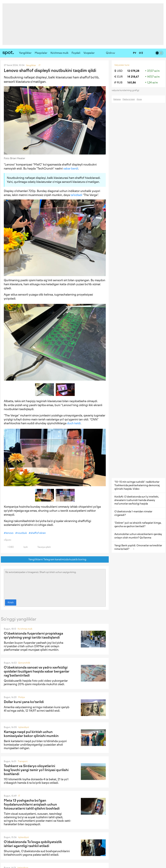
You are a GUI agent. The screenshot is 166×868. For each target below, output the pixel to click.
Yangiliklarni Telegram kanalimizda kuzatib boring (55, 560)
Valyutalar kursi (122, 65)
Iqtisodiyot (24, 727)
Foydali (76, 53)
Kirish (11, 603)
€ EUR (119, 77)
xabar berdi (71, 169)
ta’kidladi (76, 195)
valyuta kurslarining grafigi (126, 90)
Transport (23, 761)
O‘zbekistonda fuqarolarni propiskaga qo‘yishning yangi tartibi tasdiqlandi (33, 635)
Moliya (21, 697)
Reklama (117, 99)
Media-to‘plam (129, 99)
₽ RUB (118, 83)
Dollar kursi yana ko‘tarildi (24, 702)
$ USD (118, 71)
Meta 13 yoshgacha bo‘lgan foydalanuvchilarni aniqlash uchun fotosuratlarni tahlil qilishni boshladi (32, 804)
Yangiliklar (25, 53)
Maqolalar (41, 53)
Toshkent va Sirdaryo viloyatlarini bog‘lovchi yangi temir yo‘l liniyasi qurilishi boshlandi (36, 770)
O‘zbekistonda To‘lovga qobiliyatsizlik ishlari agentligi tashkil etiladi (33, 844)
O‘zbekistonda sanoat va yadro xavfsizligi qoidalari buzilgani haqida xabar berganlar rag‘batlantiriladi (37, 671)
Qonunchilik (24, 663)
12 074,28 (133, 71)
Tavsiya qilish (42, 547)
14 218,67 (133, 77)
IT (19, 796)
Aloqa (139, 99)
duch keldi (74, 423)
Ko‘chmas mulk (59, 53)
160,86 (132, 83)
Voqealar (89, 53)
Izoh (24, 547)
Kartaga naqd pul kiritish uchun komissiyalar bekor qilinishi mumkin (31, 734)
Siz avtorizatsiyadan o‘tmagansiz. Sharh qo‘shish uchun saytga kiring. (55, 583)
